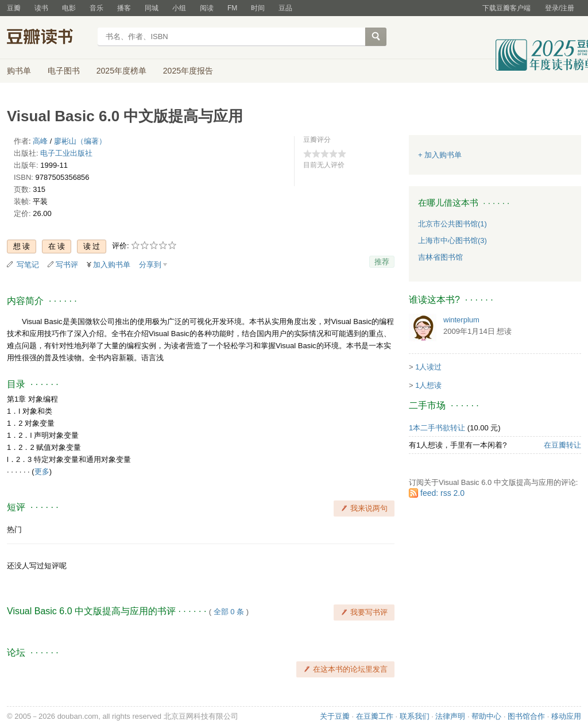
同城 (152, 8)
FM (232, 8)
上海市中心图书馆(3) (452, 240)
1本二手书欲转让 (437, 428)
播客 (124, 8)
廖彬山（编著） (80, 141)
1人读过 (428, 367)
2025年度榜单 (121, 71)
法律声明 (450, 716)
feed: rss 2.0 (442, 493)
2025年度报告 (188, 71)
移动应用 (566, 716)
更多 (42, 471)
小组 (179, 8)
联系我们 (415, 716)
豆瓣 (14, 8)
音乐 (96, 8)
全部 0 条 (229, 612)
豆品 (285, 8)
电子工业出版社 (66, 153)
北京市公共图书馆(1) (452, 224)
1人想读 (428, 385)
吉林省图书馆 (440, 257)
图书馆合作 (526, 716)
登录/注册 (560, 8)
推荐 (382, 262)
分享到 (150, 265)
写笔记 (28, 265)
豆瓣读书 (49, 38)
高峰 (40, 141)
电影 (69, 8)
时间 (258, 8)
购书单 (19, 71)
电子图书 (64, 71)
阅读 (207, 8)
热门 (14, 529)
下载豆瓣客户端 (506, 8)
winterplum (461, 320)
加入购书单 (112, 265)
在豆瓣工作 (375, 716)
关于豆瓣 (335, 716)
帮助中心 (486, 716)
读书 (41, 8)
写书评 (67, 265)
